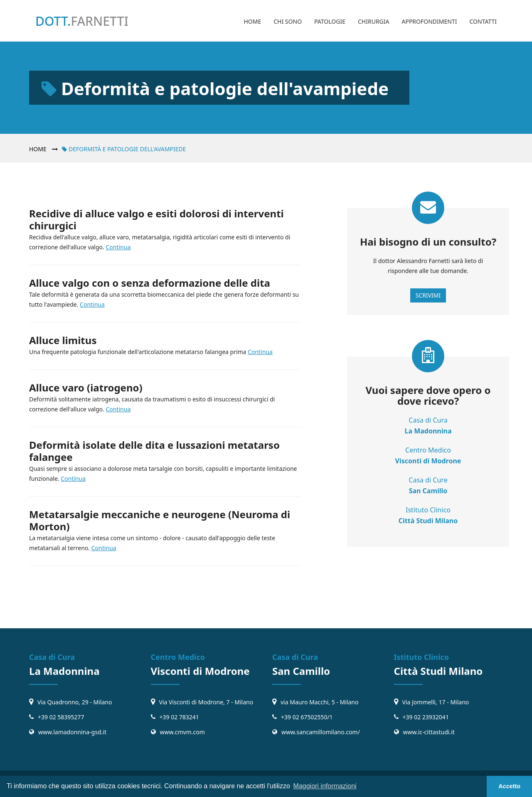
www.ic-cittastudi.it (429, 732)
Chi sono (288, 21)
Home (252, 21)
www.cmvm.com (182, 732)
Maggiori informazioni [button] (325, 786)
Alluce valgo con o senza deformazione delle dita (150, 283)
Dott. (82, 21)
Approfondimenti (429, 21)
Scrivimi (428, 295)
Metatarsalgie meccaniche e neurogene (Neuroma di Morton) (160, 520)
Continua (118, 247)
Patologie (330, 21)
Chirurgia (374, 21)
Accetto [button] (509, 786)
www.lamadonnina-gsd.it (72, 732)
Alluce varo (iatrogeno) (86, 387)
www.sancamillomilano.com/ (321, 732)
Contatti (483, 21)
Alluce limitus (63, 340)
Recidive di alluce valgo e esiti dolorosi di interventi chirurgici (156, 219)
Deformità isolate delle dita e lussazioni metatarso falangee (154, 451)
